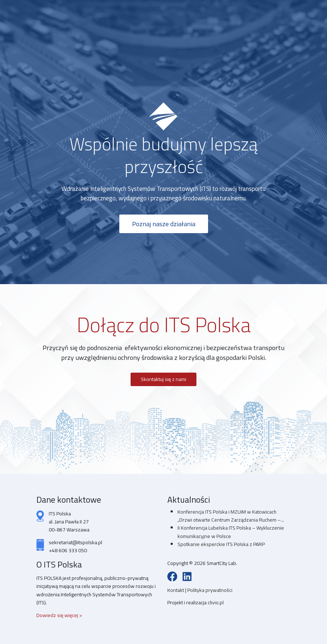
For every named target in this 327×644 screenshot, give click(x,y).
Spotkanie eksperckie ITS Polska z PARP (221, 544)
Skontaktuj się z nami (163, 379)
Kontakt (176, 590)
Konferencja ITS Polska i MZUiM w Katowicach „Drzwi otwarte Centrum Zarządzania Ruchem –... (231, 516)
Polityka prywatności (210, 590)
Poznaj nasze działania (164, 224)
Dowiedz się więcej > (59, 615)
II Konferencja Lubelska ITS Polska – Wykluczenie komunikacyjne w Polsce (231, 532)
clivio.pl (216, 602)
